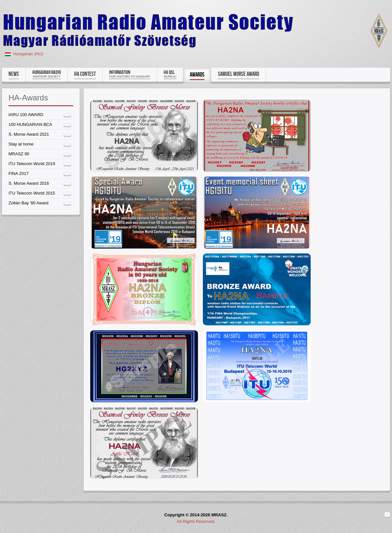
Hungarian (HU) (28, 54)
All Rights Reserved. (196, 521)
